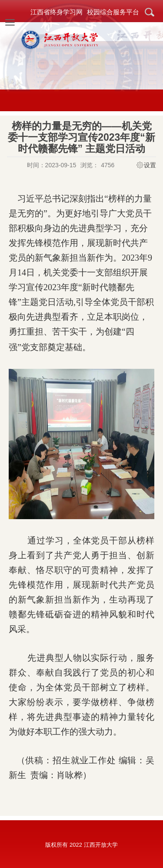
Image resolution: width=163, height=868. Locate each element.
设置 (150, 165)
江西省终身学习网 (57, 12)
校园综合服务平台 (113, 12)
